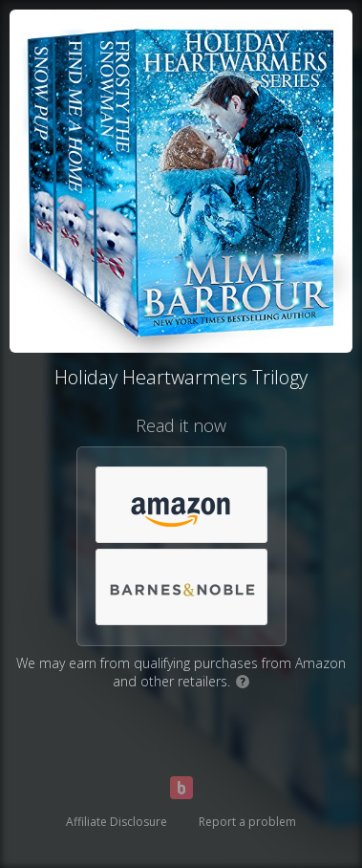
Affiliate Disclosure (117, 822)
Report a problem (247, 822)
